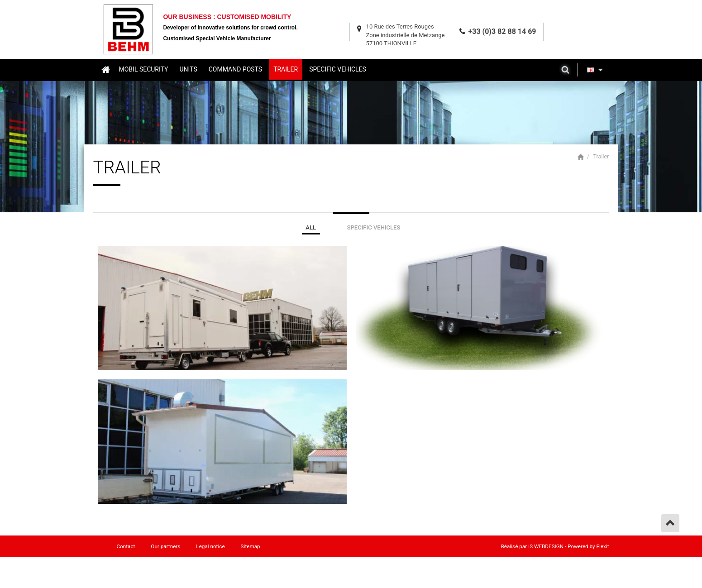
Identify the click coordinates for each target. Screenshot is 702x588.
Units (188, 69)
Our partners (165, 546)
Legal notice (210, 546)
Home (105, 69)
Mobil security (144, 69)
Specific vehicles (338, 69)
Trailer (286, 69)
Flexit (603, 546)
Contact (126, 546)
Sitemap (251, 546)
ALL (311, 227)
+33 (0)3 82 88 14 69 (502, 31)
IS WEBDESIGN (546, 546)
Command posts (235, 69)
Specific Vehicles (374, 227)
